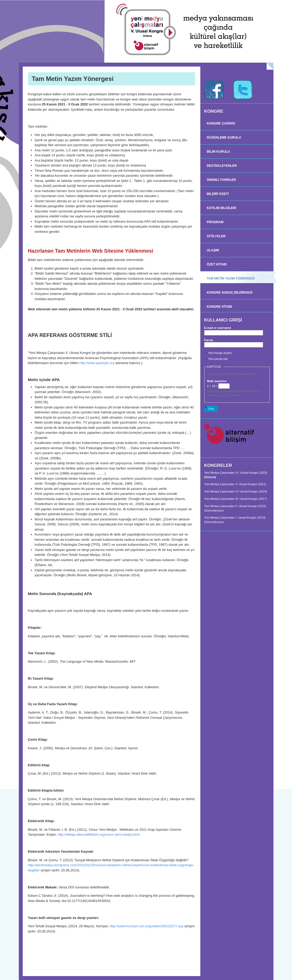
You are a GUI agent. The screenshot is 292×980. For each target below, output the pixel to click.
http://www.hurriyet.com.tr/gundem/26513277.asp (146, 926)
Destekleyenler (222, 166)
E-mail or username (219, 328)
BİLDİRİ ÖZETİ (218, 194)
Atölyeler (216, 236)
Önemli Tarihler (221, 180)
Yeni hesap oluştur (220, 353)
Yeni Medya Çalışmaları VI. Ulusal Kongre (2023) (236, 473)
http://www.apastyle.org (97, 363)
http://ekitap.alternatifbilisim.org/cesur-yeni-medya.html (99, 835)
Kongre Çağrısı (221, 123)
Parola (210, 340)
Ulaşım (213, 250)
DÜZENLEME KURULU (224, 138)
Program (215, 222)
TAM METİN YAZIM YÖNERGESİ (231, 278)
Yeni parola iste (218, 359)
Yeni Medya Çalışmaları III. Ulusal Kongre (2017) (236, 499)
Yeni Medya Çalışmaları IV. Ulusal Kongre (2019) (236, 491)
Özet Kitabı (217, 264)
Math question (218, 381)
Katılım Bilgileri (222, 208)
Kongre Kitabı (220, 307)
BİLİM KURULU (218, 152)
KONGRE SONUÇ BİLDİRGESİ (230, 293)
